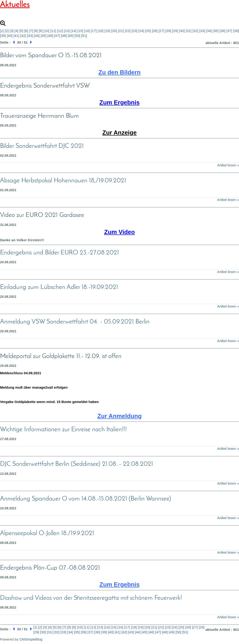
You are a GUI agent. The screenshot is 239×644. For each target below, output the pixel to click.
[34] (209, 31)
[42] (23, 36)
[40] (10, 36)
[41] (16, 36)
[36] (222, 31)
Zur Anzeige (120, 133)
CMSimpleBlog (31, 639)
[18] (100, 31)
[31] (189, 31)
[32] (195, 31)
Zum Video (119, 232)
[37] (229, 31)
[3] (12, 31)
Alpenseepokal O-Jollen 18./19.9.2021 (47, 533)
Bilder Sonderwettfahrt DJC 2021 (42, 146)
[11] (53, 31)
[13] (67, 31)
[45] (43, 36)
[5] (21, 31)
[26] (155, 31)
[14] (74, 31)
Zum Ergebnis (119, 102)
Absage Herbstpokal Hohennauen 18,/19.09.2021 (63, 181)
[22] (128, 31)
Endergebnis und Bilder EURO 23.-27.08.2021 (59, 253)
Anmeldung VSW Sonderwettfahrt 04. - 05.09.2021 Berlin (75, 322)
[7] (31, 31)
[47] (57, 36)
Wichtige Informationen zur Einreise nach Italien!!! (63, 430)
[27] (161, 31)
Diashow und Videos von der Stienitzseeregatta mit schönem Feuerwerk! (91, 598)
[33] (202, 31)
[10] (46, 31)
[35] (216, 31)
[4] (17, 31)
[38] (236, 31)
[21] (121, 31)
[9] (41, 31)
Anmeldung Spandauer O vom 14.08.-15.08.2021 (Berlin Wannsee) (86, 499)
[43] (30, 36)
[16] (87, 31)
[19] (107, 31)
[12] (60, 31)
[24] (141, 31)
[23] (134, 31)
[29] (175, 31)
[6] (26, 31)
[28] (168, 31)
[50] (77, 36)
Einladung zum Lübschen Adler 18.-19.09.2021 (59, 287)
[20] (114, 31)
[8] (36, 31)
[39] (3, 36)
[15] (80, 31)
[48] (64, 36)
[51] (84, 36)
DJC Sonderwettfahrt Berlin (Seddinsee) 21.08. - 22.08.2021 (76, 464)
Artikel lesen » (228, 165)
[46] (50, 36)
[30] (182, 31)
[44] (37, 36)
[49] (71, 36)
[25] (148, 31)
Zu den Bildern (120, 72)
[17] (94, 31)
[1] (2, 31)
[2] (7, 31)
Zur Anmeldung (119, 416)
